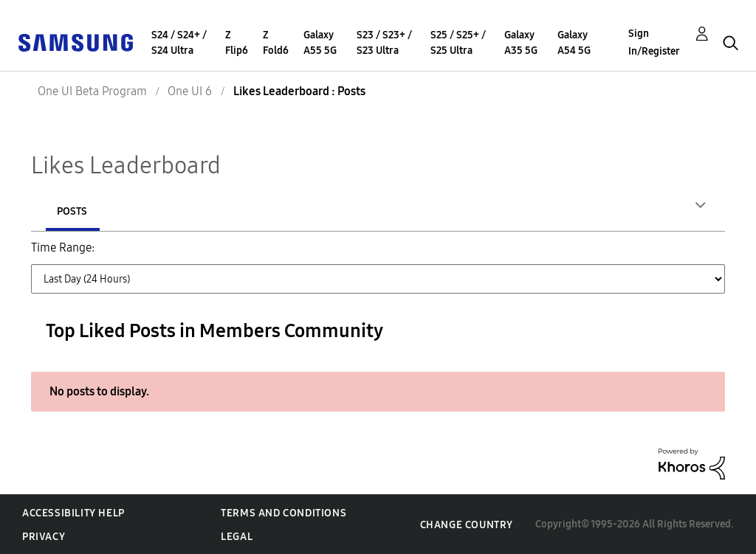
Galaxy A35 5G (521, 43)
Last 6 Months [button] (609, 256)
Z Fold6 (276, 43)
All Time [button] (192, 289)
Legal (237, 536)
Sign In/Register (654, 42)
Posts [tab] (171, 211)
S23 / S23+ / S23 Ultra (384, 43)
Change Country (467, 524)
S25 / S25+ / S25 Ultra (458, 43)
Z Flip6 (237, 43)
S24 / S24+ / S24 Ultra (179, 43)
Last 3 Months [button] (513, 256)
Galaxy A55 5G (320, 43)
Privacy (44, 536)
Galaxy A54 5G (574, 43)
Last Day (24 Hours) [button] (151, 256)
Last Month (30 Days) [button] (399, 256)
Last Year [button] (124, 289)
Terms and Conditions (283, 512)
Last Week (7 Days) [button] (272, 256)
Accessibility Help (73, 512)
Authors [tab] (80, 211)
